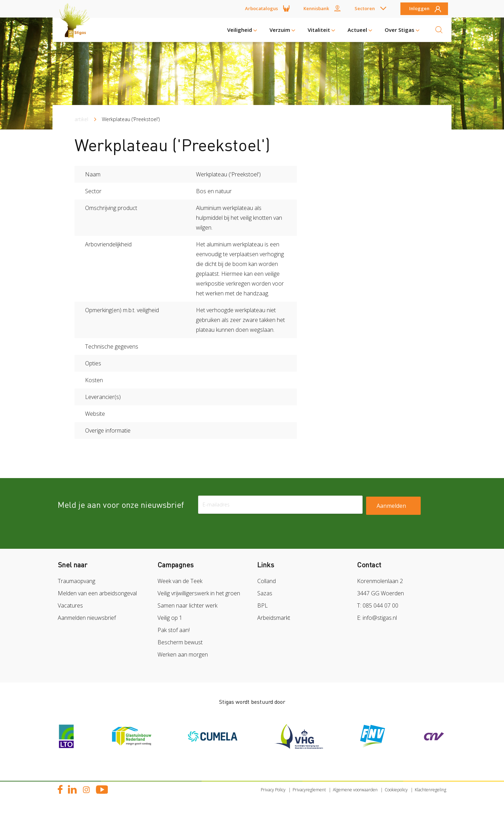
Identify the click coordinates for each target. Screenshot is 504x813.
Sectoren (365, 8)
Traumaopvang (76, 581)
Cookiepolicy (396, 790)
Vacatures (70, 605)
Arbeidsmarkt (274, 618)
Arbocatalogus (261, 8)
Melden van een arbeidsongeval (97, 593)
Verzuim (280, 30)
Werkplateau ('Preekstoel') (131, 119)
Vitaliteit (319, 30)
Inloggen (419, 9)
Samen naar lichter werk (187, 605)
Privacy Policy (273, 790)
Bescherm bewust (180, 642)
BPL (262, 605)
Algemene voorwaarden (355, 790)
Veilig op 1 (170, 618)
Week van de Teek (180, 581)
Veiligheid (240, 30)
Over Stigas (400, 30)
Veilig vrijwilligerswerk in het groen (199, 593)
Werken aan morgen (183, 654)
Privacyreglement (309, 790)
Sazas (265, 593)
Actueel (357, 30)
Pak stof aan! (174, 630)
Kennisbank (316, 8)
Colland (267, 581)
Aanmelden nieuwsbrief (87, 618)
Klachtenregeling (430, 790)
